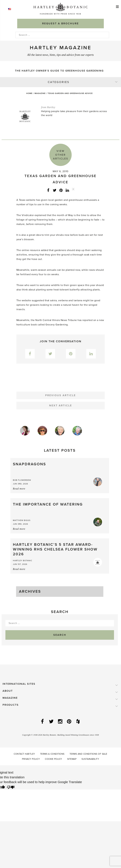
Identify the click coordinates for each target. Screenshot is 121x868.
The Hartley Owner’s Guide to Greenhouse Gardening (59, 71)
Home (29, 93)
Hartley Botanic (23, 561)
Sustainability (90, 759)
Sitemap (72, 759)
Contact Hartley (24, 754)
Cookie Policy (53, 759)
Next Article (61, 406)
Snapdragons (29, 464)
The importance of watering (48, 504)
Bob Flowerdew (22, 480)
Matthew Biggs (22, 520)
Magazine (40, 93)
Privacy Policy (31, 759)
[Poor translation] (11, 787)
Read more (19, 489)
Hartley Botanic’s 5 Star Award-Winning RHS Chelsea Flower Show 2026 (55, 549)
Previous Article (60, 395)
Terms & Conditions (52, 754)
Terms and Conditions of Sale (88, 754)
